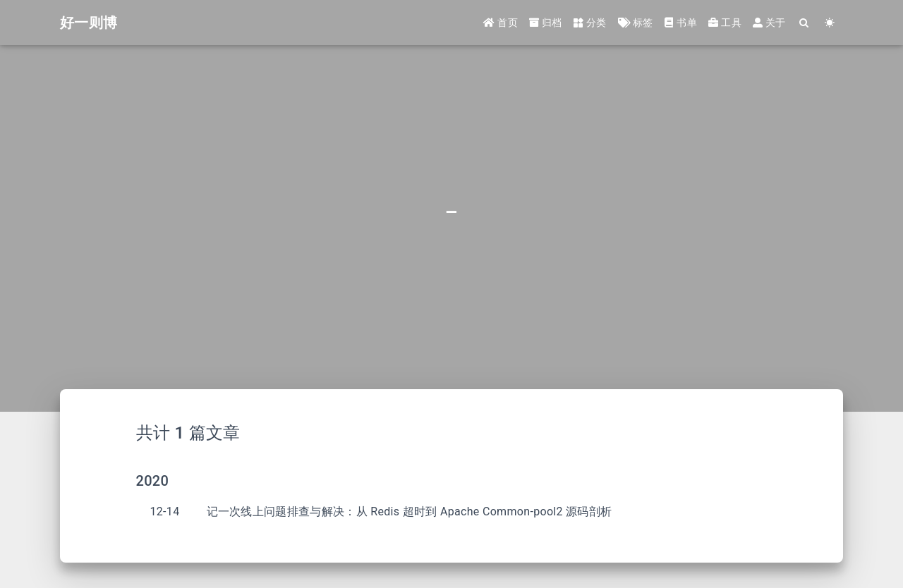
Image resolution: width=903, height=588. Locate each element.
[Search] (805, 23)
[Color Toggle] (830, 23)
